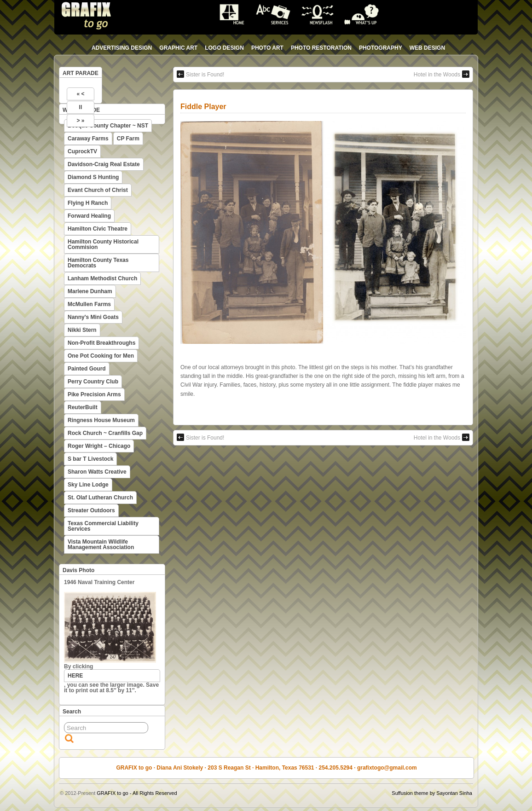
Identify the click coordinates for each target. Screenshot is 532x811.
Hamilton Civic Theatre (98, 229)
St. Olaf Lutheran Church (100, 498)
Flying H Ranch (88, 203)
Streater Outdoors (91, 510)
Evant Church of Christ (98, 190)
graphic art (178, 48)
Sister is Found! (200, 74)
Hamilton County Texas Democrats (98, 263)
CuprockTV (82, 151)
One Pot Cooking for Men (101, 356)
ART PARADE (81, 73)
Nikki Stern (82, 330)
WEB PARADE (81, 110)
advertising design (122, 48)
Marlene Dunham (90, 291)
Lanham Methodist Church (102, 278)
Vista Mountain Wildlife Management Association (101, 545)
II (81, 107)
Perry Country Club (93, 382)
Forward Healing (89, 216)
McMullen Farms (89, 304)
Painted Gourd (87, 369)
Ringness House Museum (101, 420)
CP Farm (128, 139)
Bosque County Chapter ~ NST (108, 126)
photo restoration (321, 48)
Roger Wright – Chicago (99, 446)
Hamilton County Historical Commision (103, 244)
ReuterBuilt (83, 407)
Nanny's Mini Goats (93, 317)
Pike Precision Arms (94, 394)
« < (80, 94)
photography (381, 48)
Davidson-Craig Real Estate (104, 164)
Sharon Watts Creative (97, 472)
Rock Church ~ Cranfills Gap (105, 433)
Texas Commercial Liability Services (103, 526)
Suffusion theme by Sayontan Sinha (432, 793)
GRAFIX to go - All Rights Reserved (137, 793)
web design (427, 48)
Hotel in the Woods (442, 74)
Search (72, 712)
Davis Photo (78, 570)
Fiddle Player (203, 107)
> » (80, 121)
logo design (224, 48)
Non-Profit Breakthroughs (101, 343)
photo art (267, 48)
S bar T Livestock (90, 459)
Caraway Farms (88, 139)
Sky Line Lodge (88, 485)
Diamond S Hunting (93, 177)
